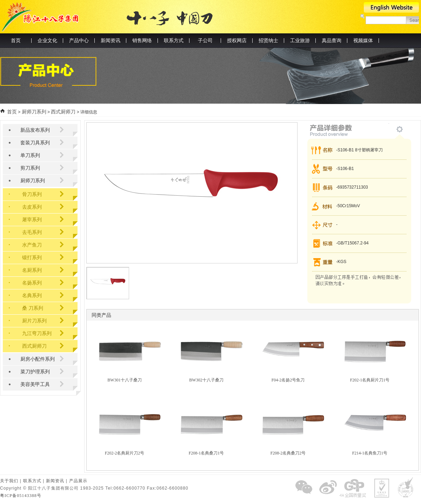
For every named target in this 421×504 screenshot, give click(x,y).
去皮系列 (32, 207)
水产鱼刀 (32, 245)
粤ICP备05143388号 (21, 496)
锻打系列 (32, 258)
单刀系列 (30, 155)
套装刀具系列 (35, 143)
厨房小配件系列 (38, 359)
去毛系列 (32, 232)
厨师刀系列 (34, 112)
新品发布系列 (35, 130)
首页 (16, 41)
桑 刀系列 (33, 308)
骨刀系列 (32, 194)
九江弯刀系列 (37, 333)
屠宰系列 (32, 220)
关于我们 (9, 481)
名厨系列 (32, 270)
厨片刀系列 (34, 321)
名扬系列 (32, 283)
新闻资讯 (55, 481)
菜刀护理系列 (35, 372)
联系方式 (32, 481)
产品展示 (78, 481)
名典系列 (32, 296)
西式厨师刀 (63, 112)
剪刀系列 (30, 168)
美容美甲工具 (35, 384)
